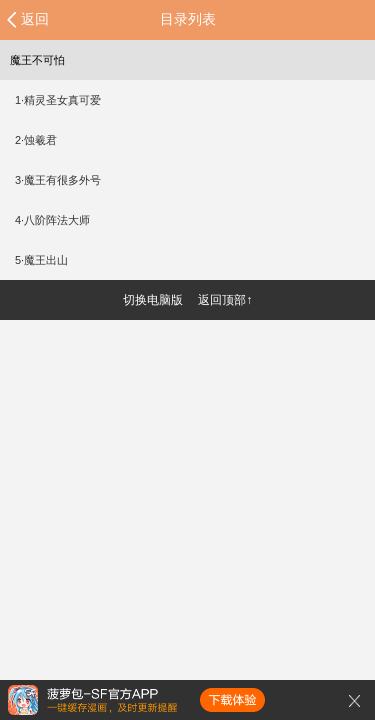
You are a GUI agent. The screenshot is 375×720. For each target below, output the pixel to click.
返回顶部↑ (225, 300)
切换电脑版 (153, 300)
